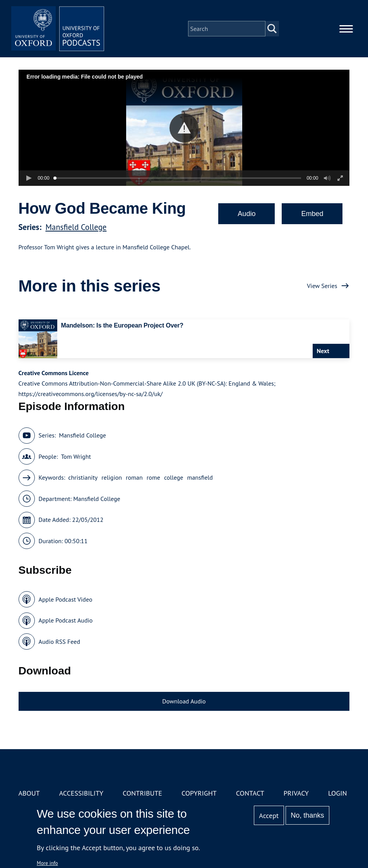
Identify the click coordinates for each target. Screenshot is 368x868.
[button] (184, 128)
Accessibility (81, 793)
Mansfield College (76, 227)
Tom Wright (76, 456)
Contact (250, 793)
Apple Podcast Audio (66, 620)
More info (47, 863)
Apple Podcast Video (66, 599)
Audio (246, 214)
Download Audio (184, 701)
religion (112, 477)
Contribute (142, 793)
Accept (269, 816)
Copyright (199, 793)
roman (134, 477)
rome (153, 477)
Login (338, 793)
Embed (312, 214)
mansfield (200, 477)
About (29, 793)
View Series (322, 286)
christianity (83, 477)
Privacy (296, 793)
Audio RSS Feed (59, 642)
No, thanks (307, 815)
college (174, 477)
